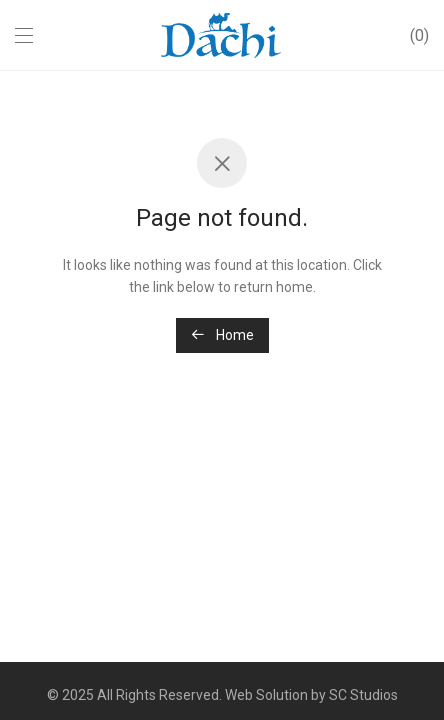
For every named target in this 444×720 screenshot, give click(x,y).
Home (222, 335)
